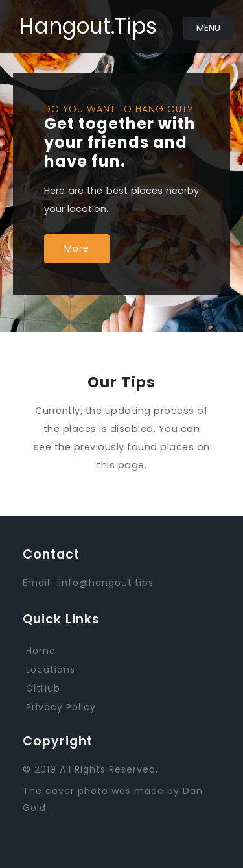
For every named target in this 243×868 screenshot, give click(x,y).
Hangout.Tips (88, 26)
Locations (51, 669)
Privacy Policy (61, 707)
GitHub (43, 688)
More (77, 248)
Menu (208, 28)
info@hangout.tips (106, 583)
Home (41, 651)
